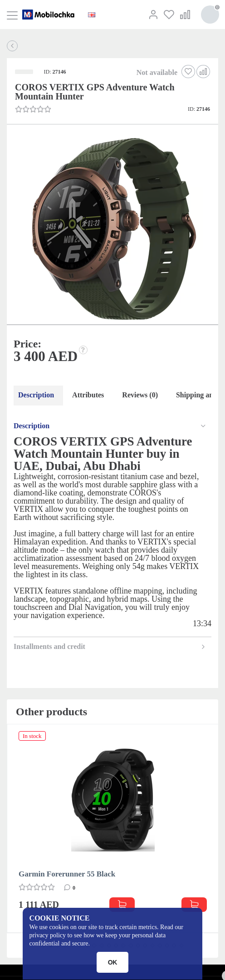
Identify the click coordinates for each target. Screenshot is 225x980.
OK (113, 962)
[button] (112, 230)
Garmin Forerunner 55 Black (67, 874)
